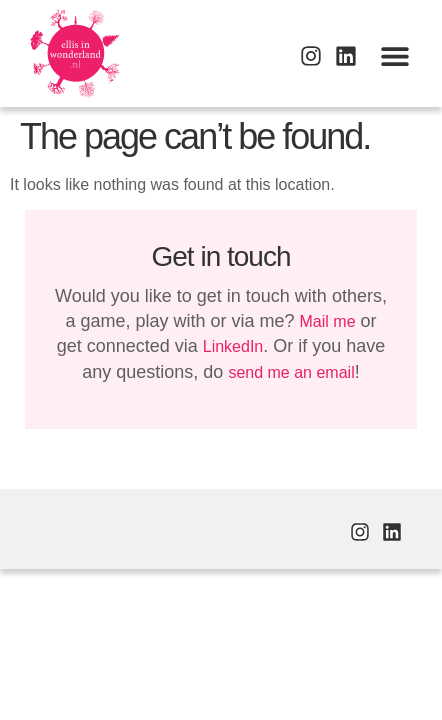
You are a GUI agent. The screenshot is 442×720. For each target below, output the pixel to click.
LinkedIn (233, 346)
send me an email (291, 372)
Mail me (328, 321)
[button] (394, 55)
